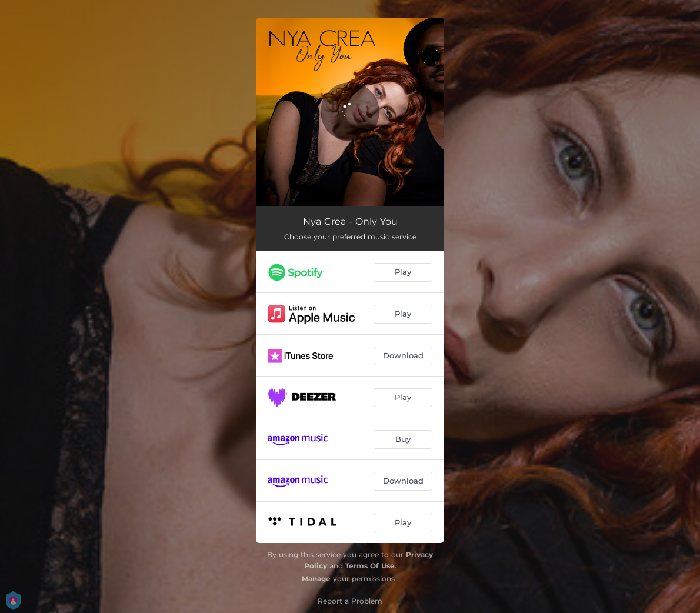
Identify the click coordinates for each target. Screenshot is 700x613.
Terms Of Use (370, 566)
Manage (316, 579)
